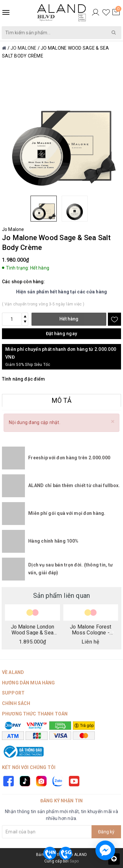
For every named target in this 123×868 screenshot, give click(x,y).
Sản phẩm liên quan (62, 596)
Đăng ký (106, 832)
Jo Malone (13, 229)
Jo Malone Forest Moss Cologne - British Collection (91, 630)
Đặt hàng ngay (61, 334)
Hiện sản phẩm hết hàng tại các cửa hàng (62, 292)
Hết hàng (69, 319)
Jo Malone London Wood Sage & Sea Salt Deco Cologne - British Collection (32, 630)
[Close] (113, 422)
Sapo (74, 861)
